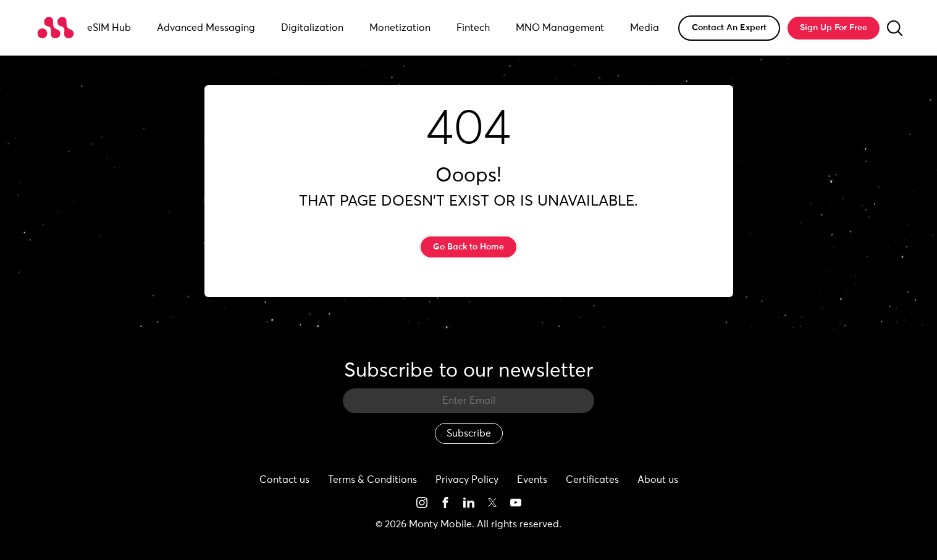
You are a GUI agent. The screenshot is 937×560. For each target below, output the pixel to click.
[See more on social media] (422, 502)
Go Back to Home (468, 247)
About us (658, 480)
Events (532, 480)
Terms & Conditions (372, 480)
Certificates (592, 480)
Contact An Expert (729, 28)
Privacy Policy (467, 480)
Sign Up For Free (834, 28)
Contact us (284, 480)
